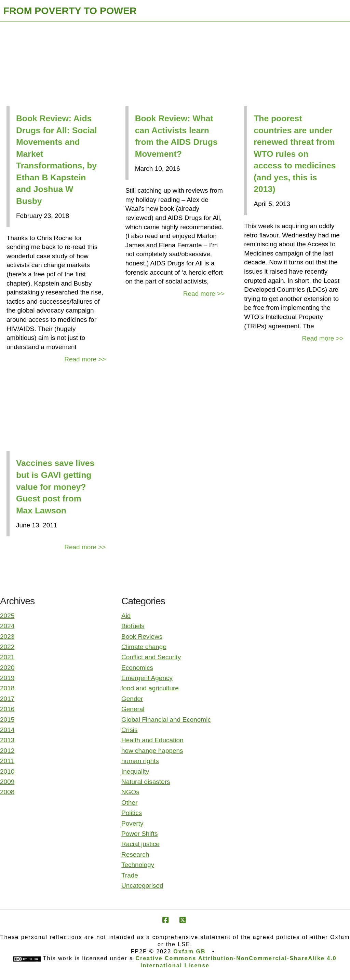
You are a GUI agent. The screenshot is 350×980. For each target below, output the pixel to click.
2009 (7, 782)
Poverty (132, 823)
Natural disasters (146, 782)
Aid (126, 616)
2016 (7, 709)
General (133, 709)
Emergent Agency (147, 678)
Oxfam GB (189, 951)
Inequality (135, 771)
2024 (7, 626)
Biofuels (133, 626)
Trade (130, 875)
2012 (7, 751)
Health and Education (152, 740)
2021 (7, 657)
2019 (7, 678)
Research (135, 854)
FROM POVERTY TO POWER (70, 11)
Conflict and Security (151, 657)
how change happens (152, 751)
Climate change (144, 647)
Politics (132, 813)
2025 (7, 616)
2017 (7, 699)
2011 (7, 761)
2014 (7, 730)
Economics (137, 668)
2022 (7, 647)
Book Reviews (142, 637)
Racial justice (140, 844)
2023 (7, 637)
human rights (140, 761)
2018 (7, 688)
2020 (7, 668)
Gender (132, 699)
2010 (7, 771)
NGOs (130, 792)
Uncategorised (142, 886)
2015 (7, 720)
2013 (7, 740)
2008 (7, 792)
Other (130, 803)
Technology (138, 865)
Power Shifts (140, 834)
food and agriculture (150, 688)
